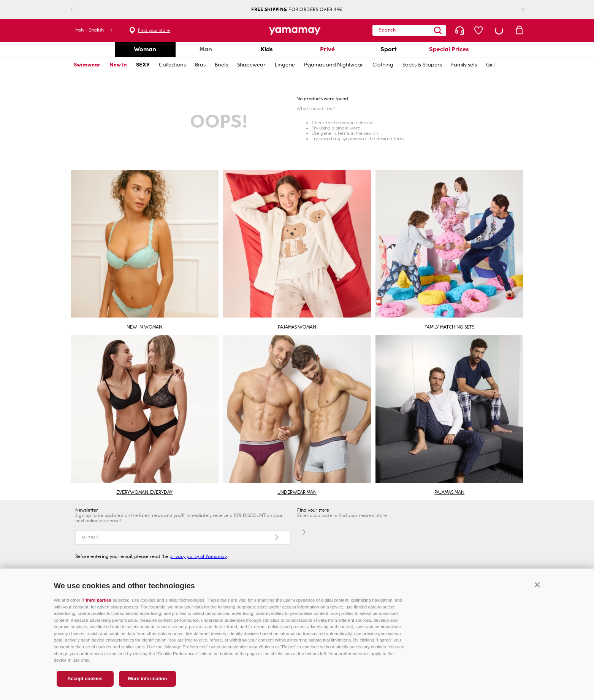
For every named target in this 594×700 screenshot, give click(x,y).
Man (206, 49)
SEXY (143, 65)
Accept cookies (85, 679)
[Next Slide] (517, 10)
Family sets (464, 65)
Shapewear (251, 65)
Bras (200, 65)
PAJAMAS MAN (449, 492)
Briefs (221, 65)
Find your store (154, 30)
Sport (388, 49)
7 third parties (97, 600)
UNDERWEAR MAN (297, 492)
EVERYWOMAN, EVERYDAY (144, 492)
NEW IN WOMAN (144, 327)
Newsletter (87, 510)
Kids (267, 49)
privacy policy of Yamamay (198, 556)
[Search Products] (438, 30)
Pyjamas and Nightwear (334, 65)
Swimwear (87, 65)
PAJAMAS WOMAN (297, 327)
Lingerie (285, 65)
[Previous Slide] (78, 10)
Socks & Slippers (422, 65)
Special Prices (449, 49)
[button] (537, 585)
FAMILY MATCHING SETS (449, 327)
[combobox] (409, 30)
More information (148, 679)
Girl (490, 65)
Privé (327, 49)
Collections (172, 65)
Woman (145, 49)
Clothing (383, 65)
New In (118, 65)
